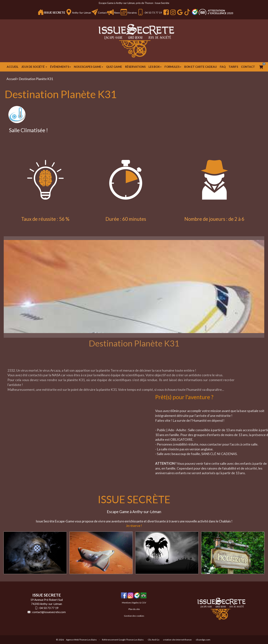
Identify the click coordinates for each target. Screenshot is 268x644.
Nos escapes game (88, 67)
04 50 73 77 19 (49, 608)
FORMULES (173, 67)
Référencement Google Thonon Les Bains (123, 640)
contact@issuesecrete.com (49, 612)
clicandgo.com (203, 640)
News (117, 13)
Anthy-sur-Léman (82, 13)
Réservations (135, 67)
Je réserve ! (134, 526)
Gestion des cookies (134, 616)
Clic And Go (154, 640)
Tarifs (233, 67)
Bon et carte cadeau (201, 67)
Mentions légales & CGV (134, 603)
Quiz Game (114, 67)
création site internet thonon (177, 640)
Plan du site (134, 609)
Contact (102, 13)
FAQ (223, 67)
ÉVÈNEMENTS (60, 67)
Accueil (13, 67)
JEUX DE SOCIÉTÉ (34, 67)
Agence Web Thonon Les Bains (81, 640)
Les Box (155, 67)
